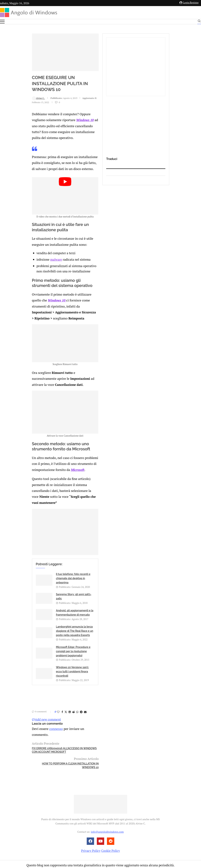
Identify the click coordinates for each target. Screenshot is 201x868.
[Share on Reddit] (43, 710)
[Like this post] (28, 710)
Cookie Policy (111, 827)
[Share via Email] (55, 710)
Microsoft (45, 492)
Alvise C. (8, 106)
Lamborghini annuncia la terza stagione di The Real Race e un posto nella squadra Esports (110, 650)
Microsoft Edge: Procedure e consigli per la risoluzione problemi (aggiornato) (43, 670)
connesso (25, 727)
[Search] (199, 22)
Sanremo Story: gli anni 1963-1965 (112, 626)
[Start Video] (69, 200)
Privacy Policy (91, 827)
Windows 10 (109, 119)
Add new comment (16, 718)
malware (28, 272)
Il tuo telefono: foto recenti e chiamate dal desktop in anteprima (43, 629)
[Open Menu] (2, 22)
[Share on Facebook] (32, 710)
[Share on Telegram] (51, 710)
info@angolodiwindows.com (107, 809)
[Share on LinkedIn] (40, 710)
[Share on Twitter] (36, 710)
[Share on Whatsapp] (47, 710)
